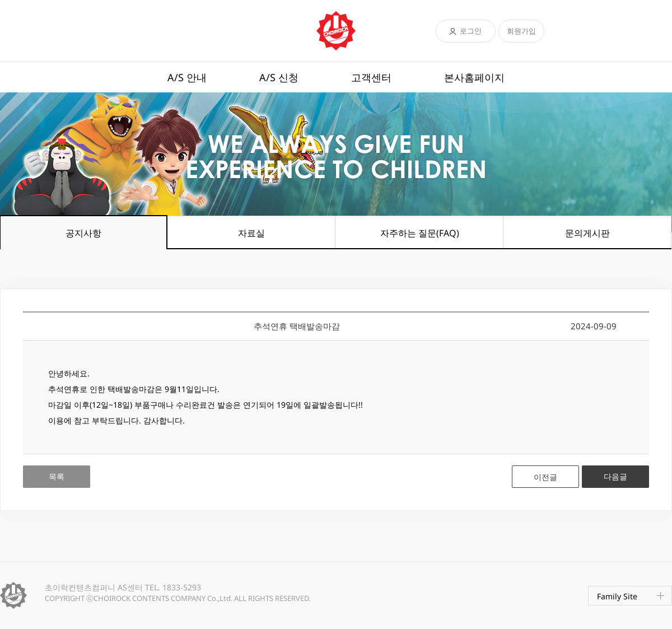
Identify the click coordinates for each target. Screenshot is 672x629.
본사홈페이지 (474, 77)
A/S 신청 (279, 77)
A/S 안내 (187, 77)
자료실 (251, 233)
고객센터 (371, 77)
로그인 (471, 31)
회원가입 (521, 31)
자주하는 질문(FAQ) (420, 233)
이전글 (545, 477)
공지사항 (83, 233)
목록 (57, 476)
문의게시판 (587, 233)
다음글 (615, 476)
